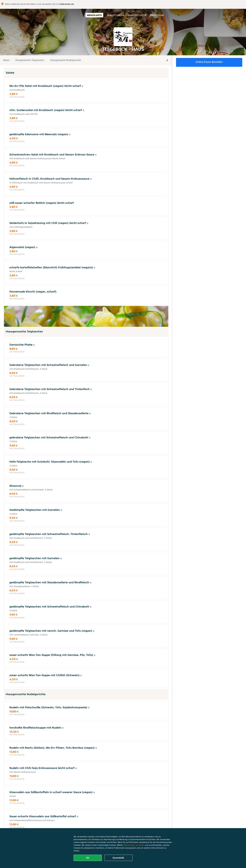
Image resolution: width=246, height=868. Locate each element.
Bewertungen (116, 15)
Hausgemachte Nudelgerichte (66, 60)
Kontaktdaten (137, 15)
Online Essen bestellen (209, 62)
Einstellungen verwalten (134, 845)
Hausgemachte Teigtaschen (30, 60)
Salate (6, 60)
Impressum (157, 15)
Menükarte (94, 15)
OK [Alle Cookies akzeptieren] (88, 858)
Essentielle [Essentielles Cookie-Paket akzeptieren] (118, 858)
